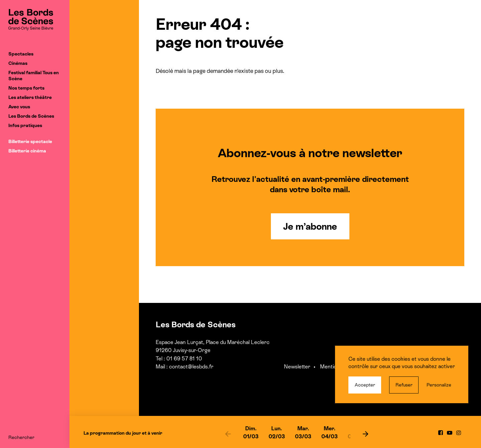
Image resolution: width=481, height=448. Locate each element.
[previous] (228, 434)
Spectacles (21, 54)
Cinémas (18, 63)
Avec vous (19, 107)
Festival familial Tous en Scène (34, 76)
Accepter (365, 385)
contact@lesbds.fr (191, 367)
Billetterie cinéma (27, 151)
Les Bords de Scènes (31, 116)
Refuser (404, 385)
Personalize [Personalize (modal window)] (439, 385)
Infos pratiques (25, 125)
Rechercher (21, 437)
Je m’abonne (310, 226)
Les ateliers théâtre (30, 97)
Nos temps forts (26, 88)
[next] (365, 434)
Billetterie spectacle (30, 141)
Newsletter (297, 367)
